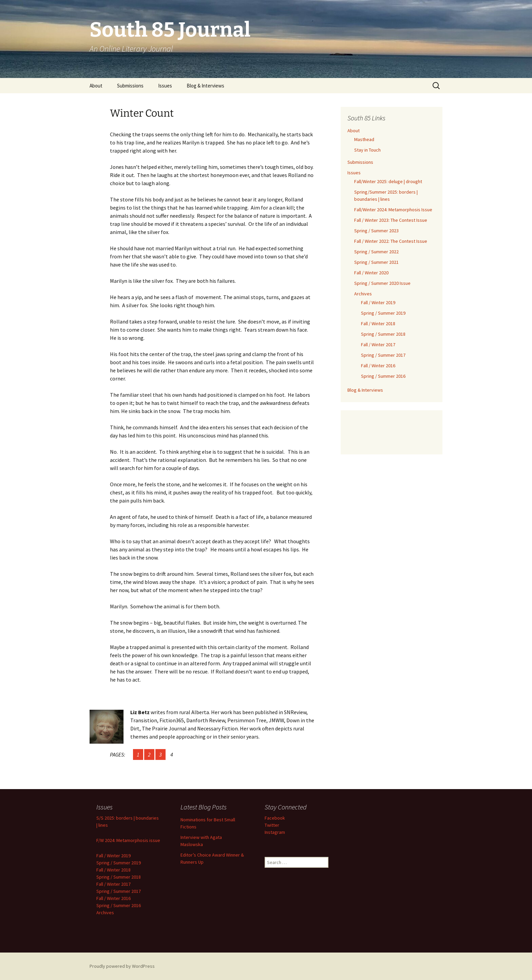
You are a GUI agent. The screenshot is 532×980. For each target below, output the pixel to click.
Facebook (275, 818)
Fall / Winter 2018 (378, 324)
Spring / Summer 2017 (383, 355)
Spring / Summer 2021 (376, 262)
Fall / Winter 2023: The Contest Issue (391, 220)
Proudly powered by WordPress (122, 966)
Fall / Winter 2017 (378, 345)
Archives (363, 294)
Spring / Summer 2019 (383, 313)
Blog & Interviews (205, 86)
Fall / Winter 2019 (378, 302)
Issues (165, 86)
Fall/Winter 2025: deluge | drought (388, 181)
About (96, 86)
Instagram (275, 832)
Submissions (130, 86)
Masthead (364, 139)
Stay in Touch (367, 150)
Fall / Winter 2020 (371, 273)
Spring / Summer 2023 (376, 231)
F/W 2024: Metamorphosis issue (128, 840)
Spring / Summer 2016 (383, 376)
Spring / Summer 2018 (383, 334)
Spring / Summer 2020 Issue (382, 283)
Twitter (272, 825)
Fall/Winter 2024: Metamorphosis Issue (393, 210)
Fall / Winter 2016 (378, 366)
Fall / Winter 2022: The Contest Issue (391, 241)
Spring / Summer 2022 (376, 252)
